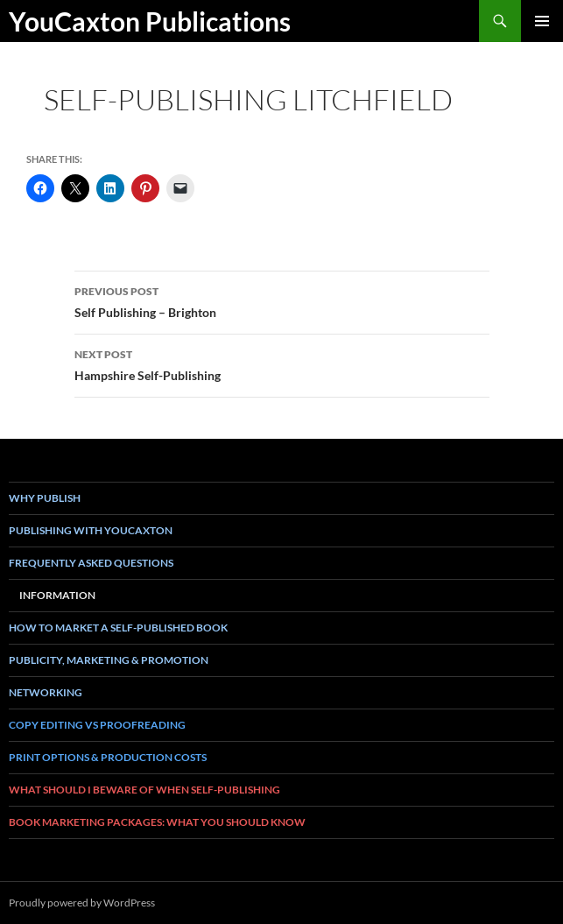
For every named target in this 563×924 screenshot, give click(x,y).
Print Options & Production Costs (108, 757)
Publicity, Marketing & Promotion (109, 660)
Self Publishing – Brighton (282, 300)
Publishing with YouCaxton (91, 530)
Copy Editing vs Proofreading (97, 725)
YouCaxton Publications (150, 21)
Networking (46, 692)
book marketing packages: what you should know (157, 822)
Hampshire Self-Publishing (282, 363)
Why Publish (45, 498)
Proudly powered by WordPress (82, 903)
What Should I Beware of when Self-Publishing (144, 790)
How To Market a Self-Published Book (118, 628)
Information (57, 595)
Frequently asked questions (91, 563)
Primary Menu (542, 21)
